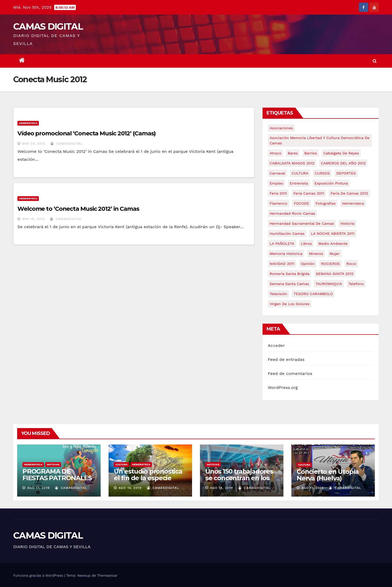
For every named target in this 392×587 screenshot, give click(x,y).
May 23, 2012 (34, 144)
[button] (375, 61)
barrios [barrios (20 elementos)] (311, 153)
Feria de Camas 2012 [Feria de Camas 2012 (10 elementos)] (349, 193)
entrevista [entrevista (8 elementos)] (299, 183)
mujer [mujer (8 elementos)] (335, 254)
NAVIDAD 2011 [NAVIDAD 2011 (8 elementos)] (282, 264)
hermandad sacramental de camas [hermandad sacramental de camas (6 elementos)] (302, 223)
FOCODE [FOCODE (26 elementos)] (301, 203)
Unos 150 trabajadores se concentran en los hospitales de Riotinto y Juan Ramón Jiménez (242, 481)
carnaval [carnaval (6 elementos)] (277, 173)
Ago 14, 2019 (221, 488)
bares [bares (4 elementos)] (293, 153)
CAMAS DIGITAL (48, 26)
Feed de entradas (286, 359)
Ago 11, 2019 (313, 488)
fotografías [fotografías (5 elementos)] (326, 203)
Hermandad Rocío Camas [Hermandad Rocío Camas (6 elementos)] (293, 213)
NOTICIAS (53, 464)
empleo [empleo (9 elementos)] (277, 183)
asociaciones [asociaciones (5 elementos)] (281, 128)
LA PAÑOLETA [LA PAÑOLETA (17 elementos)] (282, 244)
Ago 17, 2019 (39, 488)
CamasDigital (67, 144)
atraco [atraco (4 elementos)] (276, 153)
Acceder (276, 345)
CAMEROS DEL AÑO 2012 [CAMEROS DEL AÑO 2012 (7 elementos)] (343, 163)
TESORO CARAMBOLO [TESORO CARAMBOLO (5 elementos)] (313, 294)
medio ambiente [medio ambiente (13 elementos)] (333, 244)
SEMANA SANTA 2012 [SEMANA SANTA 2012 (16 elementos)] (335, 274)
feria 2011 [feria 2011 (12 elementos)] (278, 193)
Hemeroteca (28, 123)
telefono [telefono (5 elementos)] (356, 284)
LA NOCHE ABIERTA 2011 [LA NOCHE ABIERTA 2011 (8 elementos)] (333, 233)
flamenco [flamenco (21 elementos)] (279, 203)
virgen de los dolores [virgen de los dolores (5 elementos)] (290, 304)
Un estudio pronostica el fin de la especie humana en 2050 (148, 478)
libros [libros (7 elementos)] (306, 244)
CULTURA (122, 464)
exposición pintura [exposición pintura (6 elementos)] (331, 183)
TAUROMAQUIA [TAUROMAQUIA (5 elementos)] (329, 284)
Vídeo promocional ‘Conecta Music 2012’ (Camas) (87, 133)
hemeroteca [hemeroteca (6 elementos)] (353, 203)
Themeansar (107, 575)
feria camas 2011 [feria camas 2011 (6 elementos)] (309, 193)
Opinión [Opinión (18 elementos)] (308, 264)
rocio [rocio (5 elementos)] (351, 264)
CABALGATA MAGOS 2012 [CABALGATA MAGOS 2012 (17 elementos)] (292, 163)
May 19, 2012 (34, 219)
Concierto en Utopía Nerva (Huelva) (328, 475)
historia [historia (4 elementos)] (347, 223)
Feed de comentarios (290, 373)
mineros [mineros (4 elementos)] (316, 254)
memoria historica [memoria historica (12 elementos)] (286, 254)
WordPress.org (283, 387)
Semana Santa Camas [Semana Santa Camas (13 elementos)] (289, 284)
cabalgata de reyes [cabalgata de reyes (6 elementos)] (341, 153)
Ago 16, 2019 (130, 488)
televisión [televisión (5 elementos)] (278, 294)
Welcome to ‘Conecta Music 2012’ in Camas (78, 209)
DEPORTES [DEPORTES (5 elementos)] (346, 173)
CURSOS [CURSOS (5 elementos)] (322, 173)
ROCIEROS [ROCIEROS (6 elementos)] (331, 264)
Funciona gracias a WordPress (39, 575)
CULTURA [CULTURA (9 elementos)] (300, 173)
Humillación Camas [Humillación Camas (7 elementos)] (287, 233)
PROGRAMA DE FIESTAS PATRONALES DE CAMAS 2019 (57, 478)
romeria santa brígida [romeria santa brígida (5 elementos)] (290, 274)
